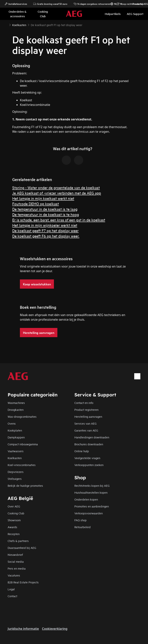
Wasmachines (16, 403)
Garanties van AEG (86, 430)
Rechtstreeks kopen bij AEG (92, 485)
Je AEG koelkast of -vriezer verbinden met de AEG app (57, 193)
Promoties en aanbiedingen (92, 506)
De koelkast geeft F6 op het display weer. (46, 236)
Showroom (14, 520)
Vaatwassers (16, 451)
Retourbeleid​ (83, 527)
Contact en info (84, 403)
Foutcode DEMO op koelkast (36, 204)
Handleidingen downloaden (92, 437)
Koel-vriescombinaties (22, 465)
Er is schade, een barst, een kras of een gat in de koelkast (59, 220)
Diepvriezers (16, 472)
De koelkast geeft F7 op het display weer (45, 230)
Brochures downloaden (89, 444)
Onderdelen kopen (86, 499)
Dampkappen (16, 437)
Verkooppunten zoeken (89, 465)
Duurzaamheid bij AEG (22, 548)
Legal (11, 589)
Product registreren (86, 410)
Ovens (12, 423)
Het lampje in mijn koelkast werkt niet (43, 198)
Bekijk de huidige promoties (25, 485)
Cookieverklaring (55, 629)
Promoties (136, 4)
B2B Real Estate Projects (23, 582)
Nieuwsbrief (15, 555)
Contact (12, 596)
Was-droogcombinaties (22, 416)
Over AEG (14, 506)
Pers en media (17, 568)
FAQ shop (81, 520)
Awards (12, 527)
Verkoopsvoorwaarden (89, 513)
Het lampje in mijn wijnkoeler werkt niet (45, 225)
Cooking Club (16, 513)
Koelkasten (15, 458)
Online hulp (82, 451)
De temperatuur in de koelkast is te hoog (46, 214)
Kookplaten (15, 430)
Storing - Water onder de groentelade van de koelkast (56, 187)
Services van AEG (85, 423)
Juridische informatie (23, 629)
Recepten (14, 534)
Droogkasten (16, 410)
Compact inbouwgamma (23, 444)
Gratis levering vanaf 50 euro (50, 4)
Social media (16, 561)
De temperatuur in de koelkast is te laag (45, 209)
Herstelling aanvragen (88, 416)
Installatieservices (16, 4)
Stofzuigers (15, 479)
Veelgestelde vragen (87, 458)
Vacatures (14, 575)
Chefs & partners (18, 541)
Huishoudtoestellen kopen (91, 492)
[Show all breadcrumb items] (6, 25)
